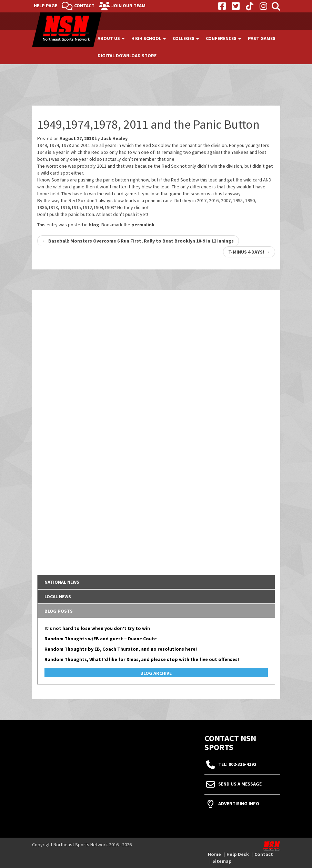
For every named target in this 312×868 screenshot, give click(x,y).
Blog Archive (156, 673)
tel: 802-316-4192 (237, 765)
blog (94, 225)
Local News (58, 596)
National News (62, 582)
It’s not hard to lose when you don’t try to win (97, 628)
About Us (111, 38)
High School (149, 38)
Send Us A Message (240, 784)
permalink (143, 225)
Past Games (262, 38)
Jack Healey (114, 138)
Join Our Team (128, 6)
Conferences (223, 38)
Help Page (46, 6)
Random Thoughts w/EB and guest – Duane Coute (101, 639)
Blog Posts (59, 611)
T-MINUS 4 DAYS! (249, 252)
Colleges (186, 38)
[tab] (156, 582)
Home (214, 854)
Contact (84, 6)
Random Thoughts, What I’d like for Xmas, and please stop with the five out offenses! (142, 659)
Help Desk (238, 854)
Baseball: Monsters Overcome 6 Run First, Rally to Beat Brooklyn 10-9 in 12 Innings (138, 241)
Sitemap (222, 861)
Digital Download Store (127, 56)
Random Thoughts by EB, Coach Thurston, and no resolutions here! (121, 649)
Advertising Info (239, 804)
